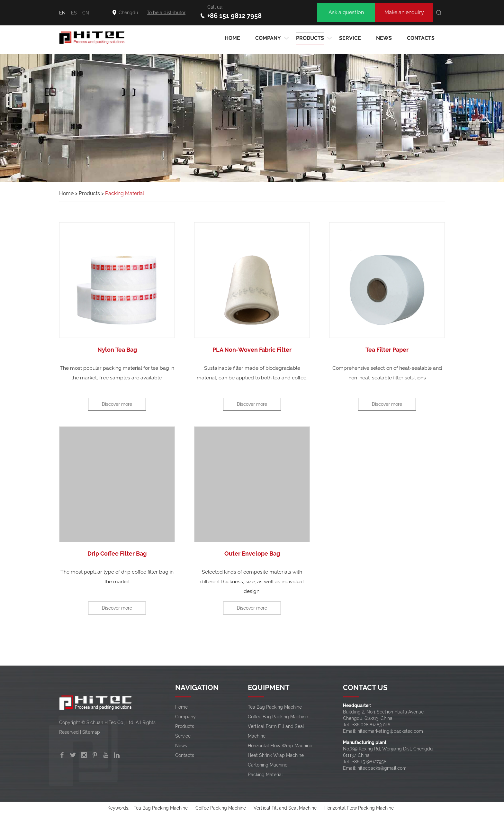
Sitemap (91, 733)
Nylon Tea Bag (117, 350)
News (384, 38)
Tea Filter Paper (387, 350)
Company (268, 38)
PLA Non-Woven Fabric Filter (252, 350)
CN (86, 13)
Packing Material (126, 193)
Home (67, 193)
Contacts (421, 38)
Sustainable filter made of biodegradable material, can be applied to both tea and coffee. (252, 373)
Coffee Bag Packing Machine (278, 718)
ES (74, 13)
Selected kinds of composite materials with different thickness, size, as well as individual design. (252, 582)
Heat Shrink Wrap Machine (276, 756)
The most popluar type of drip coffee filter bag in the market (117, 577)
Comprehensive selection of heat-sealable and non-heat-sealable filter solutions (387, 373)
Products (310, 38)
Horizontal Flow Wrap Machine (280, 747)
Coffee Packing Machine (221, 809)
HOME (232, 38)
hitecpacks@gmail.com (382, 769)
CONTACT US (365, 688)
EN (62, 13)
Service (350, 38)
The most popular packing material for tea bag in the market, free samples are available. (117, 373)
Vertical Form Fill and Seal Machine (276, 732)
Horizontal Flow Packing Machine (359, 809)
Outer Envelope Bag (252, 554)
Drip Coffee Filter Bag (117, 554)
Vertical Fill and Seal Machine (285, 809)
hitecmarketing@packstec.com (390, 732)
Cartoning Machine (268, 766)
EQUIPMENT (269, 688)
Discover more (117, 404)
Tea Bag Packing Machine (275, 708)
